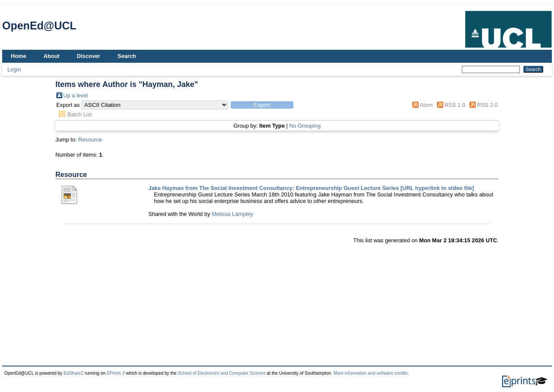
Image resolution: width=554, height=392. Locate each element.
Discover (89, 56)
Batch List (80, 114)
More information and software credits (370, 373)
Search (127, 56)
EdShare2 (74, 373)
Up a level (76, 95)
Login (14, 69)
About (52, 56)
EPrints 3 (116, 373)
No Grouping (305, 126)
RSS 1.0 (455, 105)
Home (19, 56)
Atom (426, 105)
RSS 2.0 (487, 105)
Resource (90, 140)
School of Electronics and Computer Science (222, 373)
